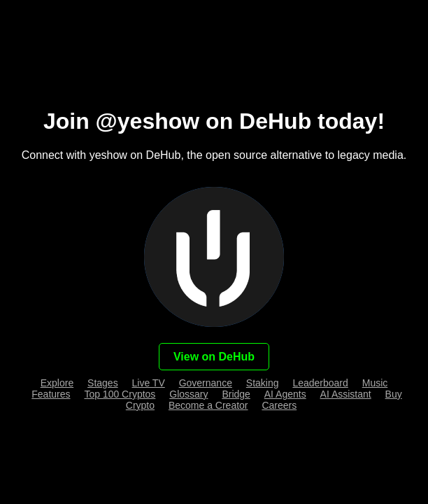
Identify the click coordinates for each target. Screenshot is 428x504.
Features (51, 394)
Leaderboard (320, 383)
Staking (263, 383)
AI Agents (285, 394)
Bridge (236, 394)
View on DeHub (214, 357)
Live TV (149, 383)
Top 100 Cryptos (120, 394)
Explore (57, 383)
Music (375, 383)
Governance (206, 383)
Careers (279, 405)
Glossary (188, 394)
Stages (103, 383)
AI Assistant (346, 394)
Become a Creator (208, 405)
